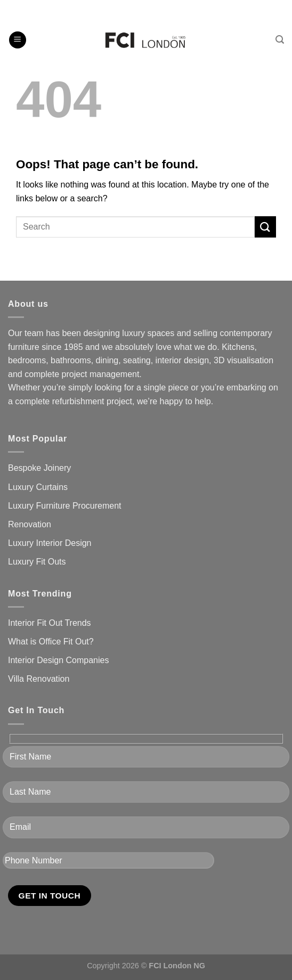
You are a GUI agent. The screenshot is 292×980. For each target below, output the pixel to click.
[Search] (280, 40)
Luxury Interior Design (50, 543)
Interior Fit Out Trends (50, 623)
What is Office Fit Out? (51, 642)
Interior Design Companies (58, 660)
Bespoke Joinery (39, 468)
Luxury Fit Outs (37, 562)
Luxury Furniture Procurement (65, 506)
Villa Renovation (39, 679)
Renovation (30, 524)
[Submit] (265, 227)
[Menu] (18, 40)
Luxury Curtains (38, 487)
